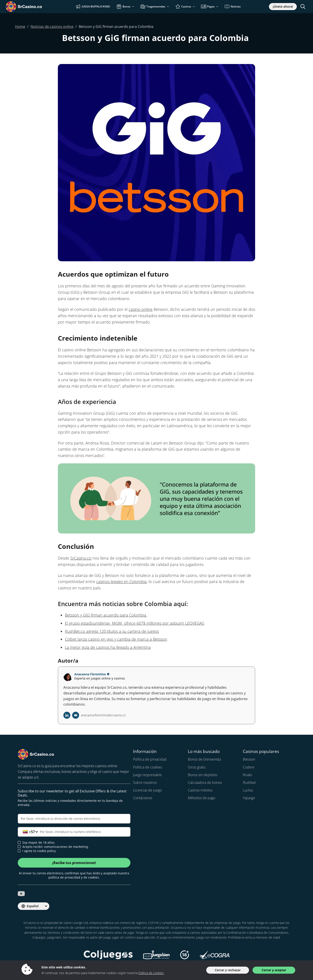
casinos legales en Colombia (121, 582)
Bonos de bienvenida (204, 759)
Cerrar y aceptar (274, 970)
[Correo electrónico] (74, 819)
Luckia (248, 790)
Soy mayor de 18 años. (36, 843)
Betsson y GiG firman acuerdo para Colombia (106, 615)
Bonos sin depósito (203, 775)
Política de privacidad (150, 759)
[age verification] (19, 842)
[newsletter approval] (19, 847)
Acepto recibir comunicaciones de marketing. (53, 847)
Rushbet (249, 783)
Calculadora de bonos (205, 783)
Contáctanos (143, 798)
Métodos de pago (202, 798)
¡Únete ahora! (283, 6)
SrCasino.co (81, 558)
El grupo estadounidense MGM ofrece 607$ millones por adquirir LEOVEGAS (135, 623)
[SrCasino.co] (30, 7)
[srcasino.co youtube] (21, 894)
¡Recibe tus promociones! (74, 863)
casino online (141, 309)
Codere (249, 767)
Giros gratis (197, 767)
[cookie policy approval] (19, 851)
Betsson (249, 759)
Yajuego (249, 798)
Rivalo (247, 775)
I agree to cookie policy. (37, 851)
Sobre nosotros (145, 783)
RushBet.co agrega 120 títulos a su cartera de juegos (112, 631)
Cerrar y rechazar (228, 970)
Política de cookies (148, 767)
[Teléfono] (74, 832)
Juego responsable (147, 775)
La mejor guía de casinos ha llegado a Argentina (108, 647)
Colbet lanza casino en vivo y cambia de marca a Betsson (116, 639)
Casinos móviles (200, 790)
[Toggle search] (303, 7)
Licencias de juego (147, 790)
